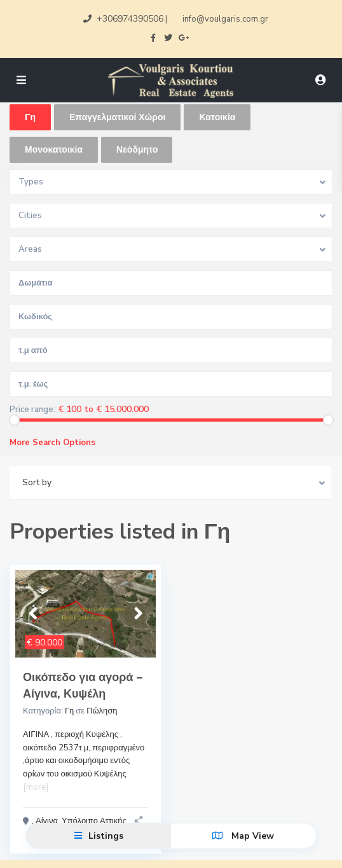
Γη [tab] (30, 117)
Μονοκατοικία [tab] (54, 150)
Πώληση (102, 711)
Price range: (32, 410)
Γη (69, 711)
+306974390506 (130, 19)
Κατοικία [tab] (217, 117)
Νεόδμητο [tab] (137, 150)
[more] (36, 787)
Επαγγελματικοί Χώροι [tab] (117, 117)
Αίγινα (47, 821)
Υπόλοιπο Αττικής (94, 821)
